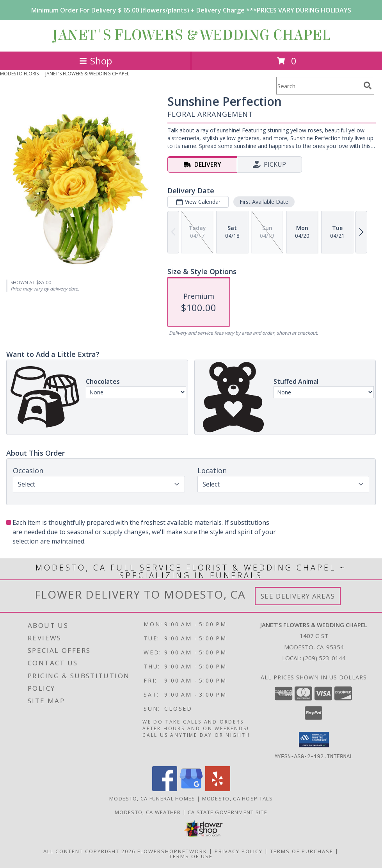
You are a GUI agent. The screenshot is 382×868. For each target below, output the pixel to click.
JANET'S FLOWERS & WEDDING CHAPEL (191, 35)
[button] (314, 740)
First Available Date (264, 202)
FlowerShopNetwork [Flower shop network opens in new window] (172, 851)
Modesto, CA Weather (148, 812)
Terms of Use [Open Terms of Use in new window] (191, 856)
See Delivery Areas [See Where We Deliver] (298, 596)
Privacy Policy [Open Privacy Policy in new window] (239, 851)
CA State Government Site (227, 812)
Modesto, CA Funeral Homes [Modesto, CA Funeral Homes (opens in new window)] (152, 798)
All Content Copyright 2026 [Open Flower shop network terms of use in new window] (89, 851)
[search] (368, 86)
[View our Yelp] (218, 789)
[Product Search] (318, 86)
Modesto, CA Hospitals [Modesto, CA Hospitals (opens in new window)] (237, 798)
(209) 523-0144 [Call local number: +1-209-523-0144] (324, 658)
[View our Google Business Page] (191, 789)
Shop (96, 61)
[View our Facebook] (165, 789)
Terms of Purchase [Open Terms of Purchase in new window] (302, 851)
